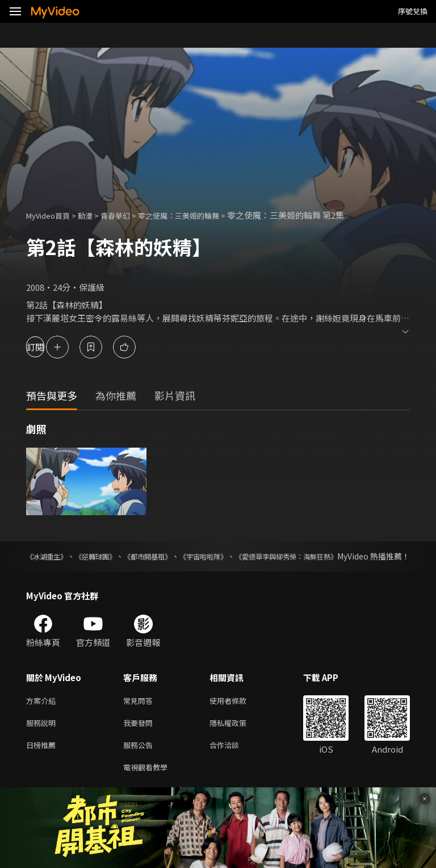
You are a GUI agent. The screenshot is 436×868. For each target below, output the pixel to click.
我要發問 (140, 737)
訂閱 (49, 347)
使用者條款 (238, 713)
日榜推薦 (43, 761)
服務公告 (140, 761)
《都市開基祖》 (178, 556)
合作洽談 (233, 761)
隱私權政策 (238, 737)
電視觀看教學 (149, 785)
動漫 (94, 215)
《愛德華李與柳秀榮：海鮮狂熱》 (350, 556)
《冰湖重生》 (50, 556)
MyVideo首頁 (52, 215)
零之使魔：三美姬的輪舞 (200, 215)
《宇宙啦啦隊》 (249, 556)
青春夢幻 (128, 215)
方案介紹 (43, 713)
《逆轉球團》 (112, 556)
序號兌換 (413, 11)
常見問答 (140, 713)
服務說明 (43, 737)
